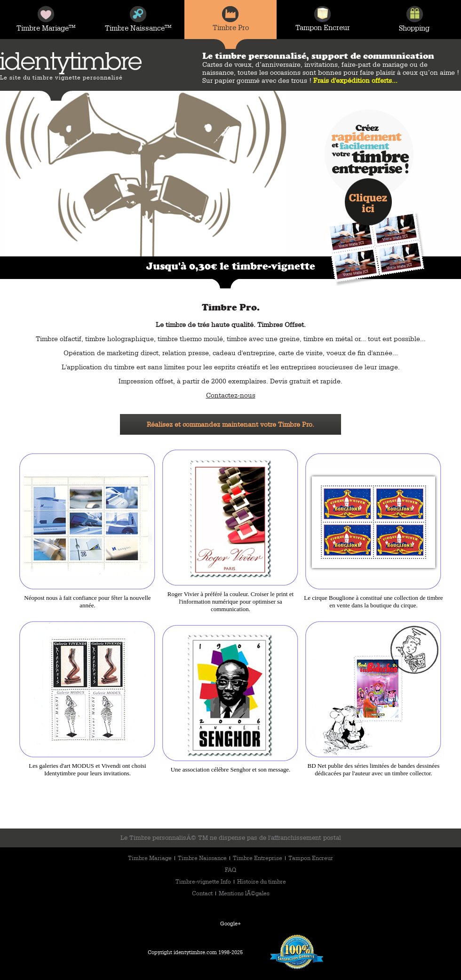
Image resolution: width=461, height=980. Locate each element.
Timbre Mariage (151, 858)
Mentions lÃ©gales (244, 893)
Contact (203, 893)
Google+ (230, 923)
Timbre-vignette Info (204, 881)
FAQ (230, 869)
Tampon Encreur (311, 858)
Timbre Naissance (203, 858)
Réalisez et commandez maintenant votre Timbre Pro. (230, 424)
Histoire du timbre (262, 881)
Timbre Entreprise (258, 858)
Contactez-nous (231, 395)
